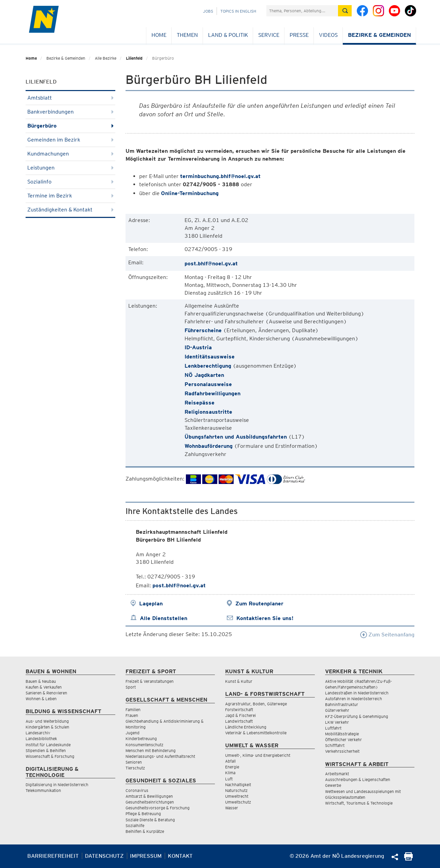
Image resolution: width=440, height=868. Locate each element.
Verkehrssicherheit (342, 751)
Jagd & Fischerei (240, 715)
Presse (299, 35)
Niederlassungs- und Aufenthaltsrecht (160, 756)
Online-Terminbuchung (190, 193)
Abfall (230, 761)
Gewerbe (333, 785)
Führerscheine (203, 330)
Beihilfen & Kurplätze (145, 831)
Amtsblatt (70, 98)
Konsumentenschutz (144, 745)
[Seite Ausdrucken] (408, 859)
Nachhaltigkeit (238, 785)
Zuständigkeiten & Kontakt (70, 210)
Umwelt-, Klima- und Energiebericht (258, 755)
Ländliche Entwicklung (246, 727)
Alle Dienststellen (164, 618)
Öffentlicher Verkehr (343, 740)
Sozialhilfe (135, 826)
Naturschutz (236, 790)
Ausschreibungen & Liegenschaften (358, 779)
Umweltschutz (238, 802)
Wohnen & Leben (41, 699)
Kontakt (180, 856)
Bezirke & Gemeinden (379, 35)
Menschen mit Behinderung (151, 751)
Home (159, 35)
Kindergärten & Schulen (47, 727)
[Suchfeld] (302, 11)
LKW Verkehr (337, 722)
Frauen (132, 715)
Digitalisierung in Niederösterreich (57, 785)
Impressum (146, 856)
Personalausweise (208, 384)
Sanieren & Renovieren (46, 693)
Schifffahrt (335, 745)
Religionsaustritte (208, 412)
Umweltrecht (237, 796)
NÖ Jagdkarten (204, 375)
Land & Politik (228, 35)
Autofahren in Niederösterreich (354, 699)
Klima (230, 773)
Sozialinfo (70, 182)
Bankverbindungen (70, 112)
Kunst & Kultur (239, 681)
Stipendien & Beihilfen (46, 751)
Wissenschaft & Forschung (50, 756)
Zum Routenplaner (259, 604)
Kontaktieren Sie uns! (265, 618)
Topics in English (238, 11)
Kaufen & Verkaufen (44, 687)
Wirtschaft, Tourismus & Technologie (359, 803)
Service (269, 35)
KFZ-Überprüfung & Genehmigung (357, 716)
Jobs (208, 11)
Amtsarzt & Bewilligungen (149, 796)
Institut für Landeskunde (48, 745)
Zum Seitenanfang (387, 635)
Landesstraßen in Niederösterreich (357, 693)
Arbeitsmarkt (337, 774)
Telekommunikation (43, 790)
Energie (232, 767)
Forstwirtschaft (239, 710)
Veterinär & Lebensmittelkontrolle (256, 733)
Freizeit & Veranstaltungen (150, 681)
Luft (229, 779)
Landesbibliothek (41, 739)
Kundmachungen (70, 154)
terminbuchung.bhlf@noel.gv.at (220, 176)
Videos (328, 35)
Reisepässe (200, 403)
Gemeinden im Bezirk (70, 140)
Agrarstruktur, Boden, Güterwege (256, 704)
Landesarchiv (38, 733)
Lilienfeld (134, 58)
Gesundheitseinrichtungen (150, 802)
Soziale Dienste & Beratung (150, 820)
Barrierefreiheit (53, 856)
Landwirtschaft (239, 721)
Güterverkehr (337, 710)
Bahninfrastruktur (342, 704)
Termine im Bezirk (70, 196)
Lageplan (151, 604)
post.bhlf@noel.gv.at (211, 263)
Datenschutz (104, 856)
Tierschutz (135, 768)
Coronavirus (137, 790)
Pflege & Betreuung (143, 814)
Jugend (133, 733)
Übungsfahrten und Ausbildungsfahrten (236, 437)
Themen (187, 35)
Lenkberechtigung (208, 366)
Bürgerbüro (70, 126)
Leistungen (70, 168)
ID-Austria (198, 347)
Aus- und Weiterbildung (47, 721)
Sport (131, 687)
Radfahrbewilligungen (212, 393)
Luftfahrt (333, 728)
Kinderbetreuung (141, 739)
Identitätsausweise (210, 357)
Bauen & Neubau (41, 681)
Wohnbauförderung (209, 446)
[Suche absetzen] (345, 11)
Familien (133, 710)
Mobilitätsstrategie (342, 734)
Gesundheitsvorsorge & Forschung (158, 808)
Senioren (134, 762)
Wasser (232, 808)
